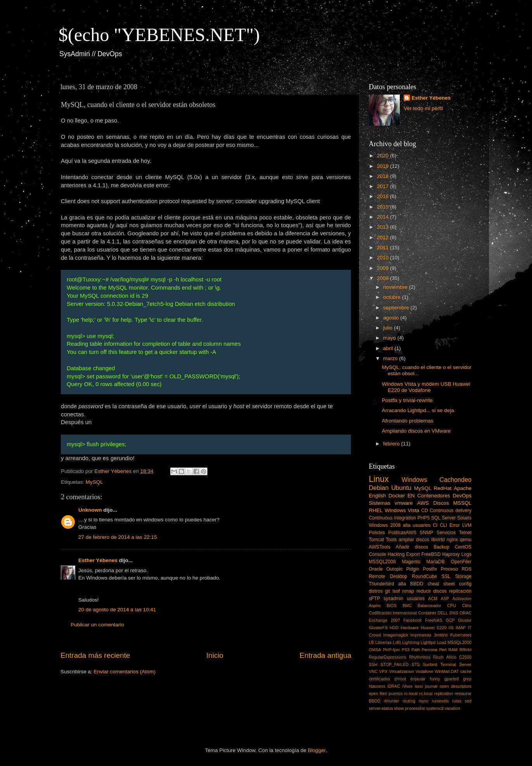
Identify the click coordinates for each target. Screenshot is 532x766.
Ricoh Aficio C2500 (453, 657)
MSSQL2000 (459, 642)
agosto (392, 318)
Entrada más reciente (95, 655)
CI (435, 525)
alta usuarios (417, 525)
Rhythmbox (420, 657)
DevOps (462, 496)
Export (413, 554)
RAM (453, 650)
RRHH (465, 650)
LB (371, 642)
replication (444, 694)
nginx (452, 540)
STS (415, 664)
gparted (452, 679)
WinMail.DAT (447, 671)
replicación (460, 591)
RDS (466, 569)
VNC (373, 671)
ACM (433, 599)
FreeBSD (431, 554)
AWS (423, 503)
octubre (393, 297)
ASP (445, 599)
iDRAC (394, 686)
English (377, 496)
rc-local (411, 694)
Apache (463, 488)
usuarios (416, 599)
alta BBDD (411, 584)
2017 (383, 186)
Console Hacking (387, 554)
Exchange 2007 (384, 620)
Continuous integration (392, 518)
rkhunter (392, 701)
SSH (373, 664)
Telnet (465, 533)
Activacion (462, 599)
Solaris (464, 518)
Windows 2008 (385, 525)
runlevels (440, 701)
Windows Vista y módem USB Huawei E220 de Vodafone (426, 387)
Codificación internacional (393, 613)
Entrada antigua (326, 655)
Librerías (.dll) (388, 642)
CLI (443, 525)
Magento (411, 562)
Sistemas (380, 503)
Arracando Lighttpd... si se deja (418, 410)
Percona (430, 650)
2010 (383, 258)
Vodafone (424, 671)
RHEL (376, 510)
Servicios (446, 533)
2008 (383, 278)
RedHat (443, 488)
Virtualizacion (401, 671)
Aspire (375, 606)
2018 (383, 176)
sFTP (374, 599)
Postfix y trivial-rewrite (407, 400)
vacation (453, 708)
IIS (451, 628)
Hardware (410, 628)
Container (427, 613)
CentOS (463, 547)
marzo (391, 358)
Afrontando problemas (408, 421)
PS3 (406, 650)
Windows (415, 480)
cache (466, 671)
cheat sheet (441, 584)
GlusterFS (378, 628)
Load (442, 642)
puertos (396, 694)
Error (455, 525)
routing (409, 701)
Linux (379, 479)
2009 (383, 268)
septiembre (397, 308)
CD (425, 511)
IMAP (461, 628)
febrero (392, 444)
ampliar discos (414, 540)
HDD (394, 628)
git (388, 591)
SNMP (426, 533)
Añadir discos (412, 547)
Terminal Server (456, 664)
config (465, 584)
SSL (446, 576)
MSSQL (462, 503)
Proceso (449, 569)
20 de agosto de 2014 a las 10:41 (117, 610)
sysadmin (393, 599)
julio (389, 328)
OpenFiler (461, 562)
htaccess (377, 686)
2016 (383, 196)
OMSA (375, 650)
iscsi (419, 686)
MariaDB (436, 562)
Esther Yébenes (98, 560)
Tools (391, 540)
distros (376, 591)
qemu (466, 540)
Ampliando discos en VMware (416, 431)
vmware (404, 503)
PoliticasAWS (402, 533)
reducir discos (432, 591)
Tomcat (376, 540)
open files (378, 694)
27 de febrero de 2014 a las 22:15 (118, 537)
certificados (379, 679)
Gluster (465, 620)
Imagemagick (396, 635)
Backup (441, 547)
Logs (466, 554)
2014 (383, 217)
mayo (390, 338)
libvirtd (438, 540)
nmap (408, 591)
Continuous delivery (451, 511)
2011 (383, 248)
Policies (377, 533)
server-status (381, 708)
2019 (383, 166)
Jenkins (441, 635)
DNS (454, 613)
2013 (383, 227)
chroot (400, 679)
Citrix (467, 606)
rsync (424, 701)
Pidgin (413, 569)
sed (468, 701)
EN (411, 496)
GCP (450, 620)
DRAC (465, 613)
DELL (443, 613)
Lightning (411, 642)
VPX (383, 671)
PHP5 (424, 518)
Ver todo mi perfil (423, 108)
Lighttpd (428, 642)
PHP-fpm (391, 650)
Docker (397, 496)
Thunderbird (381, 584)
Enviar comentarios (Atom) (125, 672)
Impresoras (421, 635)
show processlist (409, 708)
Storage (464, 576)
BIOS (392, 606)
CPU (452, 606)
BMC (407, 606)
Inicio (215, 655)
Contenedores (434, 496)
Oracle (376, 569)
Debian (379, 488)
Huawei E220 (434, 628)
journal (431, 686)
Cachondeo (455, 480)
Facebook (412, 620)
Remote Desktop (388, 576)
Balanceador (429, 606)
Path (416, 650)
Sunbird (430, 664)
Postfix (430, 569)
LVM (467, 525)
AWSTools (380, 547)
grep (467, 679)
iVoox (408, 686)
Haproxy (451, 554)
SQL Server (443, 518)
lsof (396, 591)
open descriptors (456, 686)
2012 (383, 237)
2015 (383, 207)
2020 (383, 156)
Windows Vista (402, 510)
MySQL (94, 482)
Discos (441, 503)
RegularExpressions (388, 657)
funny (435, 679)
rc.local (426, 694)
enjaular (418, 679)
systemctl (435, 708)
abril (389, 348)
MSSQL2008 (382, 562)
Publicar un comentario (97, 625)
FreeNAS (434, 620)
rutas (457, 701)
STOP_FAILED (394, 664)
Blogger (317, 750)
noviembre (396, 287)
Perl (443, 650)
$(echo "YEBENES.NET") (159, 35)
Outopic (394, 569)
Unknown (90, 510)
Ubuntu (401, 488)
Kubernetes (461, 635)
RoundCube (424, 576)
